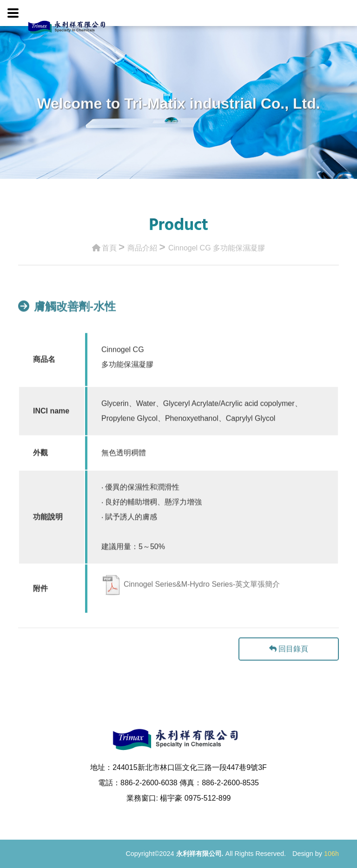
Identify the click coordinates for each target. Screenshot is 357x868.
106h (331, 854)
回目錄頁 (289, 667)
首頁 (104, 246)
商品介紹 (142, 246)
